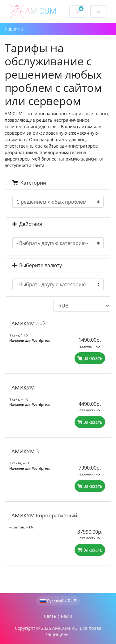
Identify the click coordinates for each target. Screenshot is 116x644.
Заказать (90, 358)
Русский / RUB (58, 601)
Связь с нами (58, 616)
